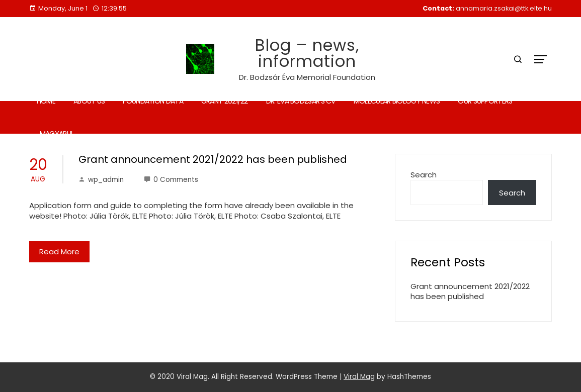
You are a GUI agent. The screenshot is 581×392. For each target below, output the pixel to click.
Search (424, 175)
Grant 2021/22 (225, 101)
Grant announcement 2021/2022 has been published (213, 159)
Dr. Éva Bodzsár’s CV (301, 101)
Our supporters (485, 101)
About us (89, 101)
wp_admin (101, 180)
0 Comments (171, 180)
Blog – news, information (307, 53)
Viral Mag (359, 377)
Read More (59, 252)
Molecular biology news (397, 101)
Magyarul (57, 134)
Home (46, 101)
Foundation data (153, 101)
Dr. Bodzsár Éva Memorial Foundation (307, 77)
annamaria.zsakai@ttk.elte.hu (504, 8)
